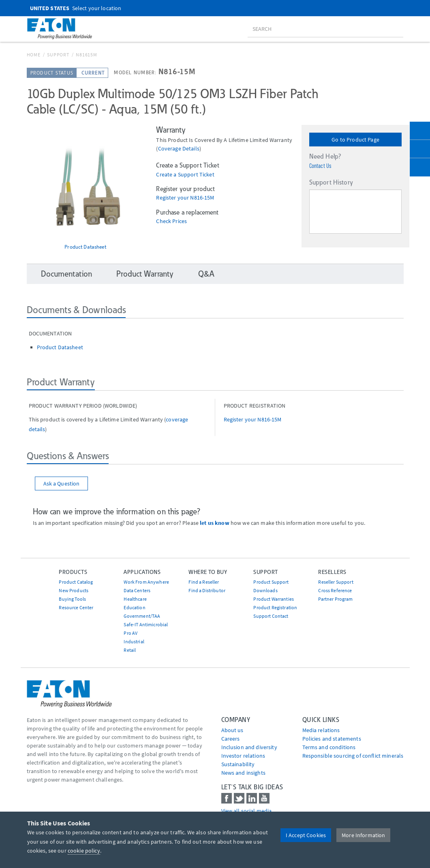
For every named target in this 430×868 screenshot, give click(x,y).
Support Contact (271, 616)
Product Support (271, 582)
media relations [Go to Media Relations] (321, 730)
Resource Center (76, 607)
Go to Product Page (355, 140)
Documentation (67, 274)
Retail (130, 650)
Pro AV (130, 633)
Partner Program (335, 599)
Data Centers (137, 590)
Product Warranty (145, 274)
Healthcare (135, 599)
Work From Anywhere (146, 582)
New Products (74, 590)
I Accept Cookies (306, 835)
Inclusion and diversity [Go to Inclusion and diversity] (249, 747)
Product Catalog (76, 582)
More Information (363, 835)
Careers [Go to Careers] (231, 739)
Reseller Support (336, 582)
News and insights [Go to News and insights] (243, 773)
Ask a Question (62, 483)
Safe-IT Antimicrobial (146, 624)
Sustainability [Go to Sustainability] (238, 764)
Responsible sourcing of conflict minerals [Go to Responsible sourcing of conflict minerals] (353, 756)
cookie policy (84, 851)
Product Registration (275, 607)
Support (58, 55)
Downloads (265, 590)
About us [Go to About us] (232, 730)
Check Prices (171, 221)
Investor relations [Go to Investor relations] (243, 756)
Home (34, 55)
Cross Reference (335, 590)
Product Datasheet (85, 247)
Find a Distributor (207, 590)
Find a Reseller (204, 582)
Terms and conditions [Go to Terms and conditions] (329, 747)
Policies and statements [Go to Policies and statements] (332, 739)
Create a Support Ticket (185, 175)
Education (134, 607)
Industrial (134, 641)
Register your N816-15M (185, 198)
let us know (215, 523)
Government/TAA (142, 616)
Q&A (206, 274)
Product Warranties (274, 599)
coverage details (179, 148)
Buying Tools (72, 599)
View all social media (247, 811)
